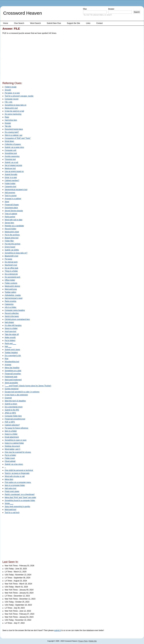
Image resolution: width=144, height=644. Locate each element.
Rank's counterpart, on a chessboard (20, 494)
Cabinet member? (12, 181)
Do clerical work (11, 262)
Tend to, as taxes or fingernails (17, 473)
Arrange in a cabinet (13, 199)
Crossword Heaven (23, 13)
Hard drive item (11, 120)
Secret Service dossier (14, 211)
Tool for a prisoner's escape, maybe (19, 96)
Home (6, 23)
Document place (11, 208)
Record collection (12, 313)
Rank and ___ (10, 344)
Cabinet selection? (12, 425)
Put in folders (10, 340)
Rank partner (10, 217)
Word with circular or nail (15, 476)
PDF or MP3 (10, 422)
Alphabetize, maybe (13, 295)
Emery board (10, 247)
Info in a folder (10, 307)
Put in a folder (10, 455)
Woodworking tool (12, 362)
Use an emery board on (14, 171)
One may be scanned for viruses (18, 452)
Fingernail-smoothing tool (15, 419)
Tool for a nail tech (12, 513)
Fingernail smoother (13, 374)
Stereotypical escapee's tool (16, 190)
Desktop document (12, 446)
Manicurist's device (12, 286)
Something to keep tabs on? (16, 253)
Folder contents (11, 283)
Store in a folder (11, 328)
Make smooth (10, 337)
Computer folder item (13, 416)
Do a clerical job (11, 274)
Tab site (8, 126)
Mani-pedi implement (13, 380)
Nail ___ (8, 347)
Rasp (7, 117)
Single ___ (9, 503)
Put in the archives (12, 235)
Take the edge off (12, 334)
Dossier (8, 123)
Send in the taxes (12, 316)
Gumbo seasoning (12, 156)
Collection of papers (13, 144)
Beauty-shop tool (12, 238)
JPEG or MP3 (10, 413)
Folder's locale (11, 87)
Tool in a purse (11, 196)
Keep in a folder (11, 434)
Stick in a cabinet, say (13, 135)
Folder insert (10, 458)
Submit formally (11, 174)
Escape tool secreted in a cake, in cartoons (22, 392)
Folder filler (9, 241)
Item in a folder (11, 431)
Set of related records (13, 165)
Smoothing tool (11, 153)
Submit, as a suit (11, 162)
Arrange (8, 365)
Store (7, 202)
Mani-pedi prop (11, 289)
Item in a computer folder (15, 485)
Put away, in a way (12, 93)
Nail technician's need (13, 298)
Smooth (8, 90)
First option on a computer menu (18, 482)
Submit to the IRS (12, 410)
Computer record (12, 99)
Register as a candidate (14, 226)
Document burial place (14, 129)
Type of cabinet (11, 214)
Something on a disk (13, 371)
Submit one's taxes (12, 350)
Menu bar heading (12, 368)
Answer (111, 9)
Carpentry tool (10, 187)
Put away (8, 259)
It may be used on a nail (14, 111)
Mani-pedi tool (10, 510)
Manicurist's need (12, 232)
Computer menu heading (15, 310)
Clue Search (19, 23)
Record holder (10, 229)
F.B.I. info (8, 102)
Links (88, 23)
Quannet (8, 398)
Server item (9, 223)
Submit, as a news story (14, 147)
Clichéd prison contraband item (17, 319)
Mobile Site (93, 641)
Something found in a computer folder (20, 500)
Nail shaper (9, 322)
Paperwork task (11, 377)
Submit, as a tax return (14, 464)
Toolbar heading (11, 353)
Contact (100, 23)
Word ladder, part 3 (12, 449)
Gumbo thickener (12, 389)
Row (7, 359)
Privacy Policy (83, 641)
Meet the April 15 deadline (15, 401)
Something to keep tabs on (16, 105)
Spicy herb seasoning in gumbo (17, 507)
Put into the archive (13, 244)
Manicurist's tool (11, 108)
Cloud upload (10, 461)
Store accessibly (11, 383)
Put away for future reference (16, 428)
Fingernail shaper (12, 205)
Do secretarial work (13, 277)
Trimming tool (10, 159)
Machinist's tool (11, 265)
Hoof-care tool (10, 331)
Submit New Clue (54, 23)
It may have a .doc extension (16, 395)
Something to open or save (16, 440)
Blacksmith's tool (11, 256)
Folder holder (10, 184)
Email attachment (12, 437)
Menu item (9, 479)
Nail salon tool (10, 488)
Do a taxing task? (12, 132)
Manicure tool (10, 168)
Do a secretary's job (13, 356)
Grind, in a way (11, 177)
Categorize (9, 304)
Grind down (9, 141)
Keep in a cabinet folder (14, 443)
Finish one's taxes (12, 491)
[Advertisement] (48, 59)
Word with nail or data (13, 220)
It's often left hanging (13, 325)
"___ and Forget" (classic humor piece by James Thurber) (28, 386)
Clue (85, 9)
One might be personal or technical (19, 470)
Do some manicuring (13, 114)
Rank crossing (10, 301)
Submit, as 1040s (12, 250)
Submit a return (11, 404)
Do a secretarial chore (14, 407)
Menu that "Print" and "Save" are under (20, 497)
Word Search (35, 23)
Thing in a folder (11, 271)
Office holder (10, 280)
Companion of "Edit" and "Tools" (18, 138)
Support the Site (74, 23)
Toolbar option (10, 292)
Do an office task (11, 268)
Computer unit (10, 150)
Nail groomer (10, 193)
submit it (58, 630)
